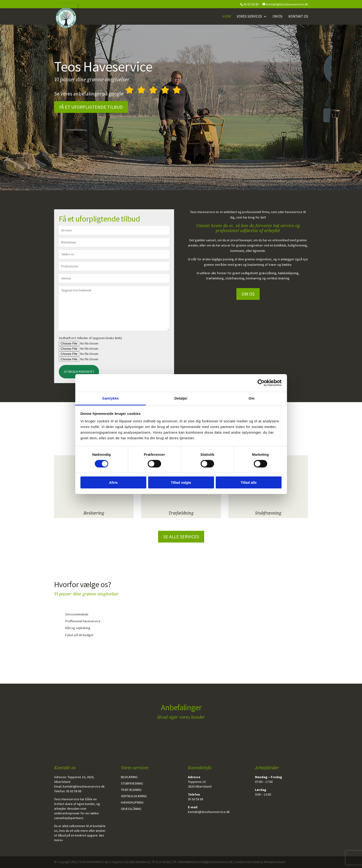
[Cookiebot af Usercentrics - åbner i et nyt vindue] (261, 383)
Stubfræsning (268, 513)
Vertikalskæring (134, 796)
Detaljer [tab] (181, 398)
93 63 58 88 (74, 791)
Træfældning (181, 513)
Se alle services (181, 537)
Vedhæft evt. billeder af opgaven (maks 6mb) (90, 338)
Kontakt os (298, 17)
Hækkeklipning (132, 802)
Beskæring (94, 513)
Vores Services (249, 17)
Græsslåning (131, 809)
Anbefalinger (181, 707)
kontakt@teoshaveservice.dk (84, 786)
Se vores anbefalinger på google (118, 94)
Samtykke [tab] (110, 398)
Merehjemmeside (274, 862)
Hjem (227, 17)
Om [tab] (252, 398)
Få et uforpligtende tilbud (91, 107)
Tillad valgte (181, 482)
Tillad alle (249, 482)
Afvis (113, 482)
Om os (278, 17)
